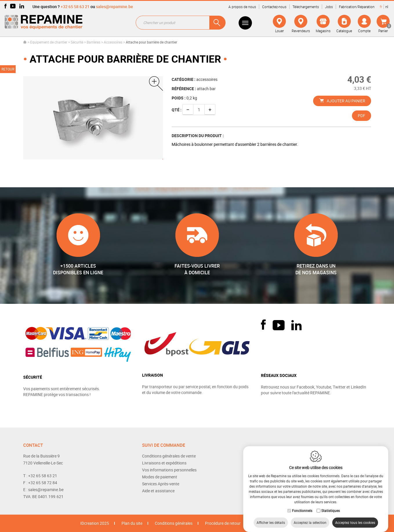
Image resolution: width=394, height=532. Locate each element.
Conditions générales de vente (169, 456)
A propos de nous (242, 7)
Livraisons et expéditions (164, 463)
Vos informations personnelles (169, 470)
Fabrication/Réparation (357, 7)
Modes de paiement (160, 477)
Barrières (93, 42)
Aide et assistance (158, 491)
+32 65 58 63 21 (75, 7)
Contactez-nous (274, 7)
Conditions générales (174, 523)
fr (381, 7)
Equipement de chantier (49, 42)
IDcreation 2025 (95, 523)
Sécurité (77, 42)
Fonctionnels (302, 505)
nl (387, 7)
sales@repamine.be (115, 7)
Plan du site (132, 523)
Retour (8, 69)
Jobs (329, 7)
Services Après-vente (161, 484)
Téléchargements (306, 7)
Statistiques (331, 505)
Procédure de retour (223, 523)
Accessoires (113, 42)
